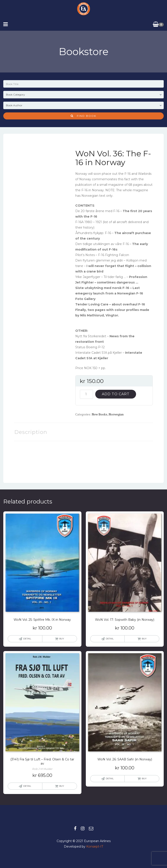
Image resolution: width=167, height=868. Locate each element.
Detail (27, 639)
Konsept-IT (95, 846)
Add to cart (116, 394)
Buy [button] (62, 639)
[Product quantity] (86, 394)
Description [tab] (31, 432)
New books (100, 414)
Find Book (83, 116)
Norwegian (116, 414)
